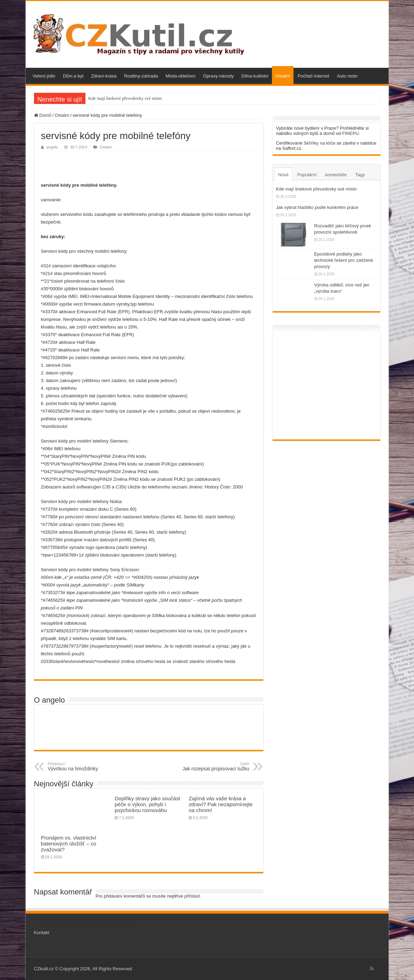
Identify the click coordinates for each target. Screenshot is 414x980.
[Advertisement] (149, 165)
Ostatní (283, 76)
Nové (283, 175)
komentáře (336, 175)
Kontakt (42, 933)
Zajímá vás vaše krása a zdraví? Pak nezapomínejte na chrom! (221, 804)
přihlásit (192, 896)
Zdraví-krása (104, 76)
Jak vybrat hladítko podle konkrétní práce (317, 207)
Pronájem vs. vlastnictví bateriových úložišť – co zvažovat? (69, 844)
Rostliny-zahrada (141, 76)
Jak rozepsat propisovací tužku (214, 767)
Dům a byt (73, 76)
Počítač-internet (313, 76)
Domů (43, 115)
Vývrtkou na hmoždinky (84, 767)
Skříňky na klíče (320, 143)
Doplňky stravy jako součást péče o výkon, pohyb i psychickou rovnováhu (147, 804)
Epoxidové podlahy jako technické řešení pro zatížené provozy (344, 260)
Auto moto (347, 76)
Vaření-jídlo (44, 76)
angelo (52, 147)
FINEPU (350, 133)
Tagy (360, 175)
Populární (307, 175)
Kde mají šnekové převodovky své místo (125, 98)
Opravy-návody (218, 76)
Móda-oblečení (181, 76)
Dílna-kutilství (255, 76)
